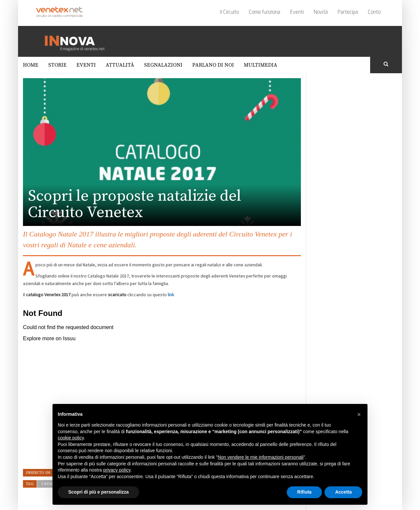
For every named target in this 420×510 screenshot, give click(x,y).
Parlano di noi (213, 65)
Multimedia (261, 65)
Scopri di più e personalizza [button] (98, 492)
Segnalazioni (163, 65)
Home (31, 65)
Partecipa (348, 12)
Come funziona (264, 12)
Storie (57, 65)
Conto (374, 12)
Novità (321, 12)
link (171, 295)
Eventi (297, 12)
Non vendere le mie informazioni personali (260, 457)
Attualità (120, 65)
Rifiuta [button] (304, 492)
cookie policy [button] (71, 438)
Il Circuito (229, 12)
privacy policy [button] (117, 470)
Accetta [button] (343, 492)
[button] (359, 414)
